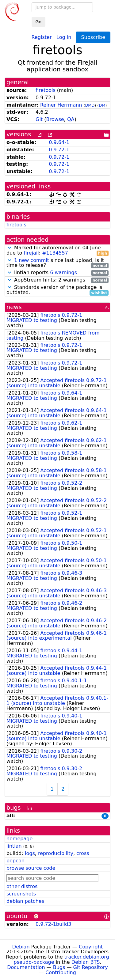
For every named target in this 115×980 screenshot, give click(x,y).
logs (30, 853)
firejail (31, 253)
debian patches (25, 901)
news (14, 307)
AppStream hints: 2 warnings (57, 280)
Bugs (59, 967)
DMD (90, 105)
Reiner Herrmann (61, 105)
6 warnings (63, 272)
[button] (10, 248)
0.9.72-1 (59, 150)
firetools (46, 90)
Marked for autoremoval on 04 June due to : (57, 251)
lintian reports (57, 273)
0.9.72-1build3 (53, 924)
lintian (14, 846)
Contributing (61, 972)
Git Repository (91, 967)
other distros (22, 886)
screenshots (21, 894)
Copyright (91, 947)
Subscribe (93, 37)
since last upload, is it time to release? (57, 263)
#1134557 (55, 253)
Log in (64, 37)
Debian (21, 947)
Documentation (26, 967)
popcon (15, 861)
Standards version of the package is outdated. (57, 290)
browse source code (31, 868)
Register (42, 37)
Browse (55, 119)
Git (39, 119)
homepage (19, 839)
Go (38, 22)
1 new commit (32, 260)
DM (102, 105)
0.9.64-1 (59, 142)
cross (83, 853)
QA (71, 119)
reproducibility (56, 853)
